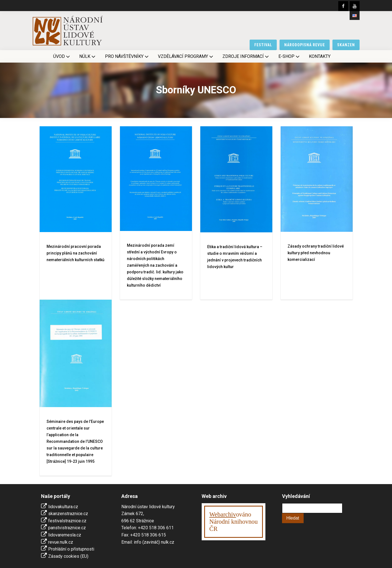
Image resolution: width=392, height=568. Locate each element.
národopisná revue (305, 45)
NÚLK (88, 56)
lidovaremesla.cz (65, 535)
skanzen (346, 45)
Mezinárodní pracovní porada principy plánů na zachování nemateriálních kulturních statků (75, 253)
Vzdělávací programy (186, 56)
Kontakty (320, 56)
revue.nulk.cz (61, 542)
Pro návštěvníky (127, 56)
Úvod (62, 56)
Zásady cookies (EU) (68, 556)
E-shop (289, 56)
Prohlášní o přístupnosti (71, 549)
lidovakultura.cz (63, 507)
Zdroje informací (246, 56)
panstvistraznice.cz (67, 528)
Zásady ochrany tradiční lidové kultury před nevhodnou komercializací (316, 253)
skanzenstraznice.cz (68, 514)
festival (263, 45)
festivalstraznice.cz (67, 521)
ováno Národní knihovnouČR (234, 522)
